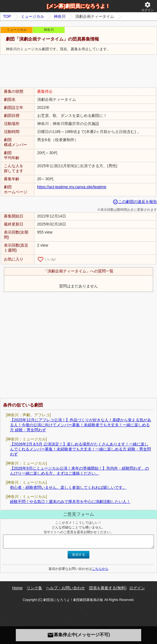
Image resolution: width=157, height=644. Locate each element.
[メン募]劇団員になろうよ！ (78, 6)
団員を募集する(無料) (108, 588)
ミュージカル (32, 16)
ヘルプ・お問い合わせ (65, 588)
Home (17, 588)
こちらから (100, 569)
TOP (7, 16)
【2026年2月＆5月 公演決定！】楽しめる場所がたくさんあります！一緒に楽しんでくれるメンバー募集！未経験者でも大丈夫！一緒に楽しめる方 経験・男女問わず (80, 449)
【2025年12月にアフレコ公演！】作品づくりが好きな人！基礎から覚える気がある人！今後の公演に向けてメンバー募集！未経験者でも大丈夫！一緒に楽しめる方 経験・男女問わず (81, 425)
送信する (78, 555)
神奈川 (60, 16)
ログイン (148, 7)
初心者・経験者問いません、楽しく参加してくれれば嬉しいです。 (68, 487)
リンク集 (34, 588)
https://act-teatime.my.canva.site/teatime (72, 187)
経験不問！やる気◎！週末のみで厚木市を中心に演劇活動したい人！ (70, 502)
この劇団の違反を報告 (135, 202)
